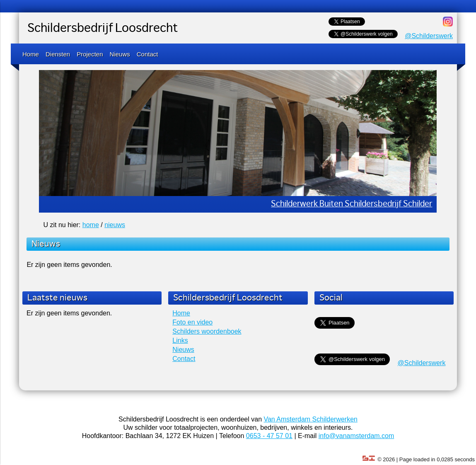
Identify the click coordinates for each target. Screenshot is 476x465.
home (91, 225)
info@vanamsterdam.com (356, 436)
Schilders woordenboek (207, 331)
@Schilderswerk (429, 36)
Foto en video (192, 322)
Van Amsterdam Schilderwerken (310, 419)
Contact (147, 54)
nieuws (115, 225)
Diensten (58, 54)
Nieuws (120, 54)
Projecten (90, 54)
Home (31, 54)
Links (180, 340)
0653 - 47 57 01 (269, 436)
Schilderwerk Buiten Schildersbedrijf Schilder (352, 204)
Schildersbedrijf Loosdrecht (103, 29)
